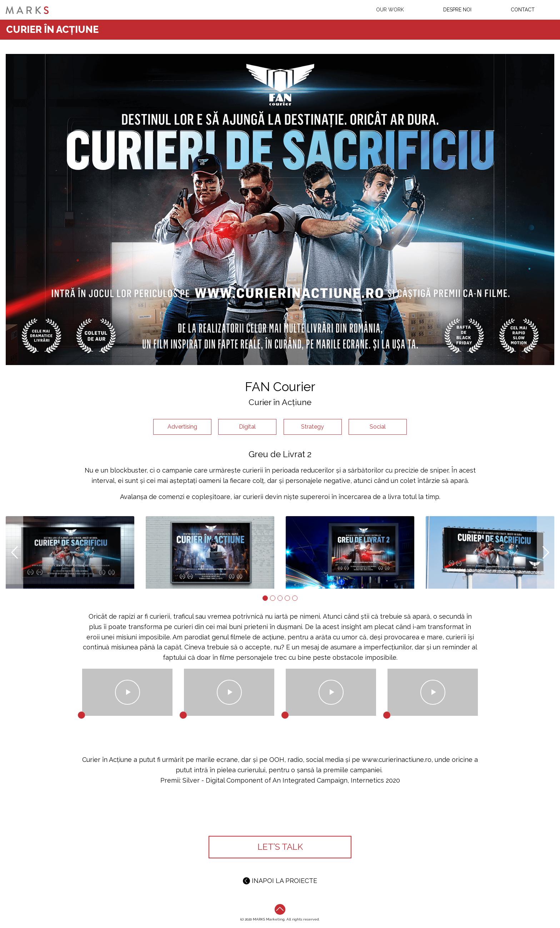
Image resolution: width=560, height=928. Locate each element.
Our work (390, 10)
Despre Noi (457, 10)
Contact (523, 10)
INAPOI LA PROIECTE (280, 881)
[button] (14, 552)
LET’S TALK (280, 847)
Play (127, 692)
